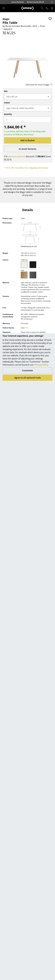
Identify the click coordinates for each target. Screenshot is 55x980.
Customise (27, 370)
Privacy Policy (41, 365)
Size (6, 91)
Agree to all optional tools (27, 378)
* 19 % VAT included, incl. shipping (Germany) (26, 168)
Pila (27, 328)
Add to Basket (28, 140)
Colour (7, 103)
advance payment (17, 156)
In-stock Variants (27, 149)
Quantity (8, 114)
